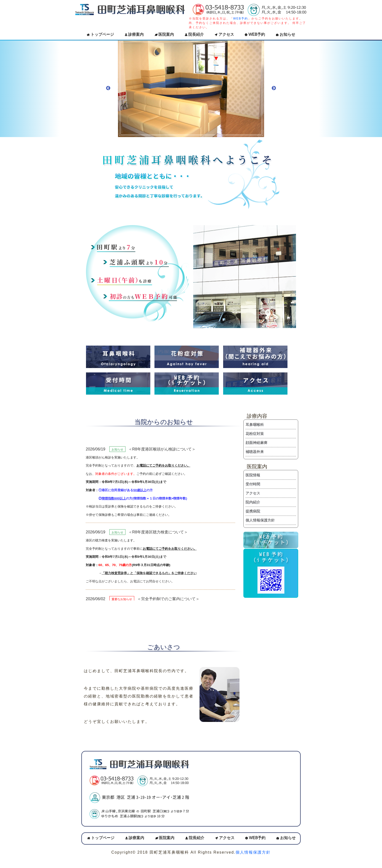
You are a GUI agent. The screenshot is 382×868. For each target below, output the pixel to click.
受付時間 (253, 484)
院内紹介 (253, 502)
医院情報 (253, 475)
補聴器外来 (255, 452)
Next (274, 88)
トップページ (100, 34)
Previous (108, 88)
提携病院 (253, 511)
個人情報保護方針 (260, 520)
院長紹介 (194, 34)
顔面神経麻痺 (257, 443)
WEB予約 (241, 19)
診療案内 (134, 34)
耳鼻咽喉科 (255, 424)
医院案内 (164, 34)
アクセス (224, 34)
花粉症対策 (255, 434)
